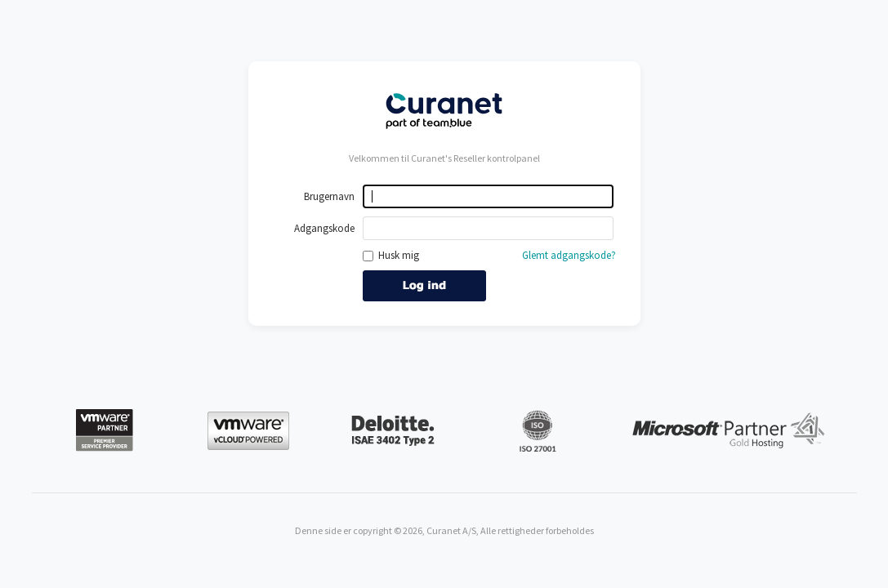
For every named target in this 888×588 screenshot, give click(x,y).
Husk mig (391, 255)
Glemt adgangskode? (569, 255)
